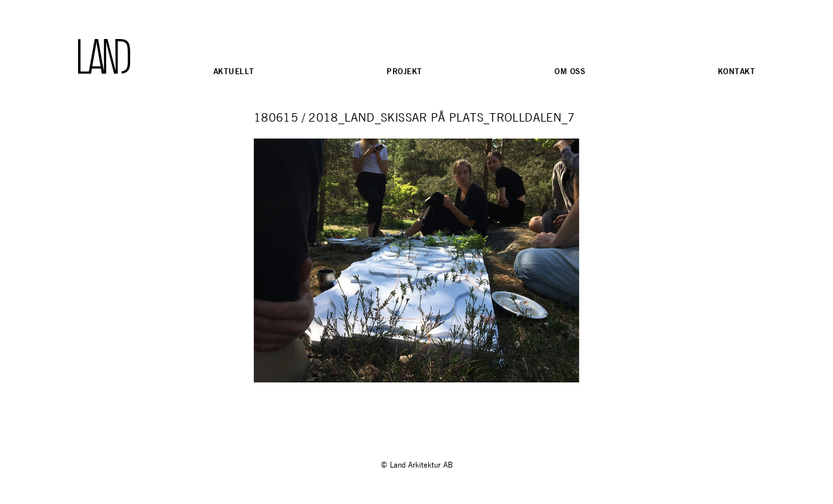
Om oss (570, 71)
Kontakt (736, 71)
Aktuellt (234, 71)
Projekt (404, 71)
